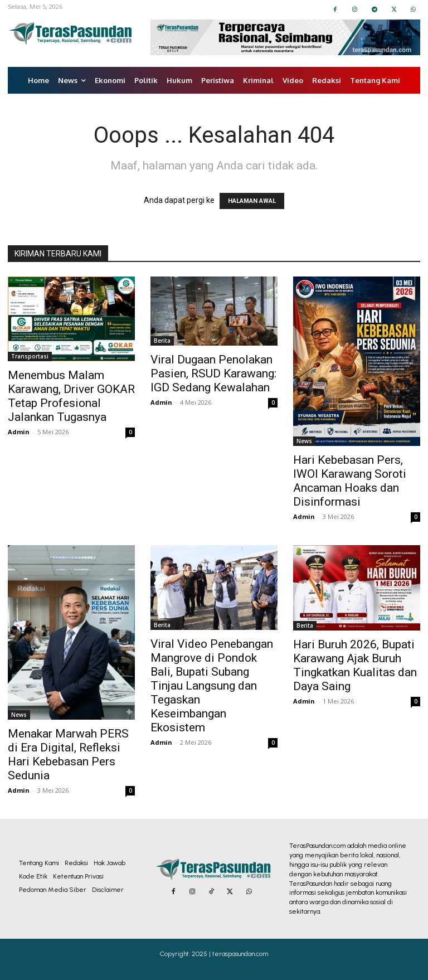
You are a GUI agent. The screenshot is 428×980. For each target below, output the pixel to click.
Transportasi (30, 356)
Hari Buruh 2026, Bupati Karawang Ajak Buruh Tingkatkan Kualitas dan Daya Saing (355, 665)
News (304, 441)
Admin (19, 432)
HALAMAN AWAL (252, 201)
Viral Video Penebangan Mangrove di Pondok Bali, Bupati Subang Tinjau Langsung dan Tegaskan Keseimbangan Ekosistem (212, 686)
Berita (162, 341)
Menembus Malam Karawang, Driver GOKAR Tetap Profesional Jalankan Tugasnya (71, 396)
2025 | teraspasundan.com (230, 954)
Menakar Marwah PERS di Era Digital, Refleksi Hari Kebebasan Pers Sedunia (68, 755)
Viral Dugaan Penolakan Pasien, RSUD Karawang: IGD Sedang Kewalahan (213, 373)
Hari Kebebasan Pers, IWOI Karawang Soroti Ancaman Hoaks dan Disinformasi (350, 481)
